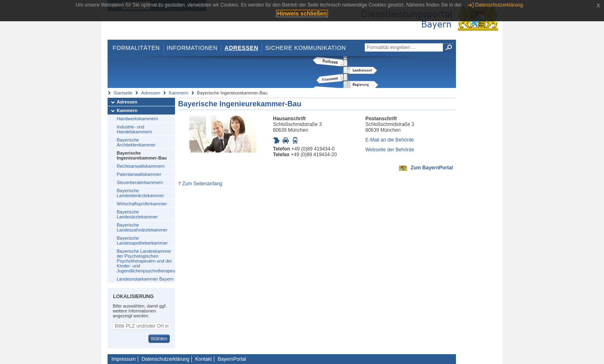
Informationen (192, 48)
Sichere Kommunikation (306, 48)
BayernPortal (232, 359)
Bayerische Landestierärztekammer (141, 193)
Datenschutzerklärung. (500, 5)
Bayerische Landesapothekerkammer (143, 240)
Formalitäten (136, 48)
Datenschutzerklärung (165, 359)
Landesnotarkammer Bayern (145, 279)
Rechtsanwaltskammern (141, 166)
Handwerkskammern (138, 119)
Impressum (124, 359)
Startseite (123, 93)
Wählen (159, 339)
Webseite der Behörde (390, 150)
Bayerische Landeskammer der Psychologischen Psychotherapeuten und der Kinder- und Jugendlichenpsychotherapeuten (146, 261)
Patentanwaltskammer (139, 174)
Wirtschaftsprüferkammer (142, 204)
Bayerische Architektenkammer (136, 142)
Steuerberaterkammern (140, 182)
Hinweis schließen (302, 13)
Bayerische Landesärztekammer (137, 214)
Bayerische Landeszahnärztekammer (142, 227)
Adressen (241, 48)
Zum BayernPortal (432, 168)
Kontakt (203, 359)
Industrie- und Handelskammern (135, 129)
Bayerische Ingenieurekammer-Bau (142, 155)
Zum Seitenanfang (202, 184)
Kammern (179, 93)
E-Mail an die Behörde (390, 140)
